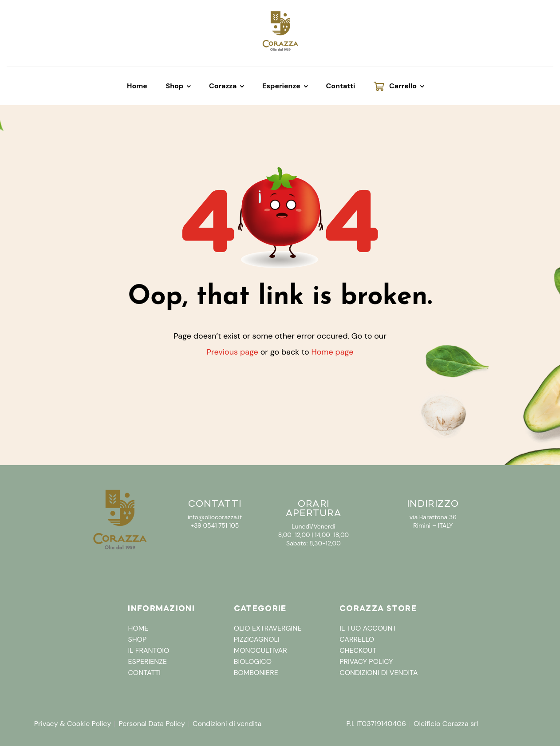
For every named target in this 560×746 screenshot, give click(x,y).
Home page (332, 352)
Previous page (233, 352)
